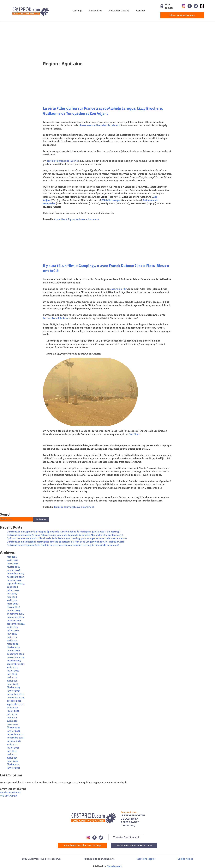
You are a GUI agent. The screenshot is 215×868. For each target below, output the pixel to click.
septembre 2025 (16, 584)
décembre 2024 (15, 614)
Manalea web (115, 866)
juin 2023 (12, 674)
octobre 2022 (14, 701)
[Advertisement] (84, 41)
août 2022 (12, 707)
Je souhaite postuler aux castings (82, 846)
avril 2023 (12, 681)
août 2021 (12, 744)
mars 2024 (12, 644)
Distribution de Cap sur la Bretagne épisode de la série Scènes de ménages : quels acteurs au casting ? (64, 532)
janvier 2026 (14, 570)
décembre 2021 (15, 734)
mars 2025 (12, 604)
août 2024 (12, 627)
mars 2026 (12, 563)
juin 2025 (12, 594)
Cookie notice (185, 859)
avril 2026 (12, 560)
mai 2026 (12, 557)
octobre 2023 (14, 661)
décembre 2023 (15, 654)
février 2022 (13, 728)
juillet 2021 (13, 748)
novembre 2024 (15, 617)
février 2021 (13, 764)
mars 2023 (12, 684)
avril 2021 (12, 758)
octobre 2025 (14, 580)
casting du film (119, 289)
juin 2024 (12, 634)
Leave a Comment (89, 219)
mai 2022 (12, 718)
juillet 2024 (13, 630)
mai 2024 (12, 637)
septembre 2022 (16, 704)
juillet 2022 (13, 711)
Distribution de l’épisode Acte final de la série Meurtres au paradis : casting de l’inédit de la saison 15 (63, 545)
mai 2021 (12, 754)
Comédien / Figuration (67, 219)
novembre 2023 (15, 657)
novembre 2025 (15, 577)
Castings (77, 11)
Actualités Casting (119, 11)
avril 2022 (12, 721)
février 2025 (13, 607)
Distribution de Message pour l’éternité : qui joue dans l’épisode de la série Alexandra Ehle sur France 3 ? (65, 535)
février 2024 (13, 647)
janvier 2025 (14, 610)
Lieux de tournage (64, 507)
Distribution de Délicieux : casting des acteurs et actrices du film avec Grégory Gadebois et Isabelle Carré (66, 542)
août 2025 (12, 587)
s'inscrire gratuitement (182, 15)
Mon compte (166, 6)
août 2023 (12, 667)
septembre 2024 (16, 624)
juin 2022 (12, 714)
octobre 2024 (14, 620)
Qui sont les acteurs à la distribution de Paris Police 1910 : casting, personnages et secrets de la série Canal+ (67, 538)
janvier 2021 (13, 768)
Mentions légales (146, 859)
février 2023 (13, 687)
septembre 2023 (16, 664)
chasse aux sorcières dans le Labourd (99, 125)
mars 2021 (12, 761)
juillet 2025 (13, 590)
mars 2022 (12, 724)
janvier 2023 (14, 691)
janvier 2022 (14, 731)
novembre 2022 (15, 697)
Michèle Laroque (111, 200)
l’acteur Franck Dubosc (56, 318)
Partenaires (95, 11)
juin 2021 (12, 751)
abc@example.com (10, 792)
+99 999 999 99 (8, 795)
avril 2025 (12, 600)
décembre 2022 (15, 694)
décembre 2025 (15, 574)
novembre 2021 (15, 738)
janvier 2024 (14, 651)
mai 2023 (12, 677)
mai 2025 (12, 597)
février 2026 (13, 567)
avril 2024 (12, 640)
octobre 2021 (14, 741)
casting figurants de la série (62, 161)
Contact (141, 11)
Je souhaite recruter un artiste (134, 846)
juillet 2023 (13, 671)
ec (54, 203)
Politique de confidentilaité (99, 859)
